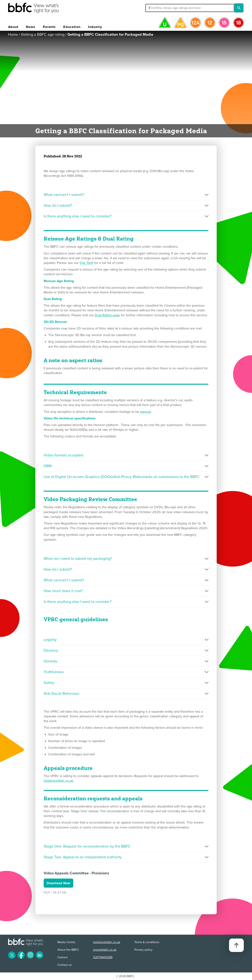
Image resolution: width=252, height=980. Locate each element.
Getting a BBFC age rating (43, 35)
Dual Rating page (107, 315)
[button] (161, 8)
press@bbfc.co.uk (105, 950)
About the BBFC (68, 950)
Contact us (65, 965)
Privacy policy (143, 950)
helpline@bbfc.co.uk (58, 781)
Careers (63, 957)
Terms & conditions (147, 942)
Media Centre (66, 942)
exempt (145, 412)
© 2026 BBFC (125, 976)
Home (13, 35)
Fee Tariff (87, 263)
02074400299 (103, 957)
